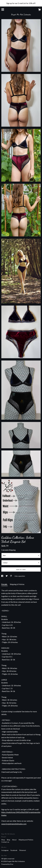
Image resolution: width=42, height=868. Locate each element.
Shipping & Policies (17, 584)
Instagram (5, 850)
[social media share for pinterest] (11, 576)
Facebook (14, 850)
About (15, 840)
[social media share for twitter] (7, 576)
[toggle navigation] (3, 9)
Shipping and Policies (26, 840)
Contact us (5, 842)
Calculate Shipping (8, 550)
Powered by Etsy (7, 864)
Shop (3, 840)
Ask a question (20, 576)
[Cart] (39, 10)
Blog (9, 840)
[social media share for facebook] (2, 576)
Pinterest (23, 850)
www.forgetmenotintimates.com (14, 824)
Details (4, 584)
